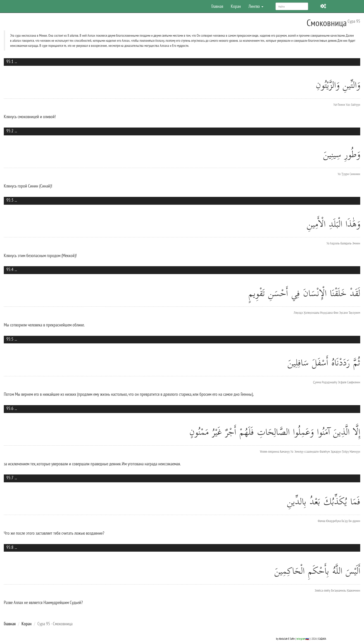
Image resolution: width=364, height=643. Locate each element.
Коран (236, 6)
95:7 (10, 478)
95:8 (10, 547)
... (16, 61)
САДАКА (322, 639)
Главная (217, 6)
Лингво (256, 6)
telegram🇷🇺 (303, 639)
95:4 (10, 269)
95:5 (10, 339)
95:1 (10, 61)
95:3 (10, 200)
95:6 (10, 408)
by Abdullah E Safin (285, 639)
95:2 (10, 131)
